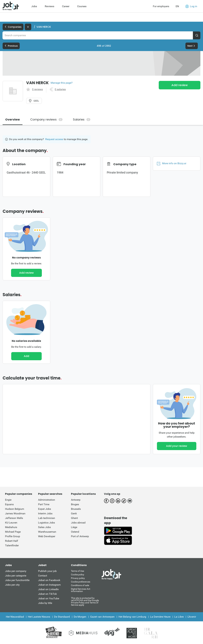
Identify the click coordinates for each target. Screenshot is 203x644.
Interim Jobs (45, 513)
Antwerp (76, 500)
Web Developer (47, 536)
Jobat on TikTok (47, 594)
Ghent (74, 518)
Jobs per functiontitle (17, 580)
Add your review (177, 446)
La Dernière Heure (160, 617)
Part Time (44, 504)
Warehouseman (47, 532)
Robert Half (12, 541)
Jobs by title (45, 603)
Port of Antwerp (80, 536)
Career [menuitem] (66, 6)
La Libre (179, 617)
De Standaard (62, 617)
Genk (74, 513)
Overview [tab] (13, 119)
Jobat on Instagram (49, 585)
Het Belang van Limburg (132, 617)
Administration (47, 500)
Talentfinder (12, 545)
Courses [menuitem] (82, 6)
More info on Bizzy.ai (172, 163)
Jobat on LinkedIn (48, 589)
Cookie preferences (81, 582)
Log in (191, 6)
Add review (180, 85)
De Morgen (80, 617)
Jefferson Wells (14, 518)
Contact (43, 576)
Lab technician (47, 518)
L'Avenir (192, 617)
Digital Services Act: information (81, 590)
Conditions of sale (80, 585)
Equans (9, 504)
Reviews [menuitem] (49, 6)
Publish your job (47, 571)
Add (26, 356)
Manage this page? (62, 83)
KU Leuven (11, 523)
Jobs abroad (78, 523)
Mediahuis (11, 527)
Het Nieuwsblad (15, 617)
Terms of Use (77, 571)
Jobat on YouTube (49, 598)
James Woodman (15, 513)
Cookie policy (78, 575)
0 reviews (37, 89)
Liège (74, 527)
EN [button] (177, 6)
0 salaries (60, 89)
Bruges (75, 504)
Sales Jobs (44, 527)
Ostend (75, 532)
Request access (54, 139)
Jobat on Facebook (49, 580)
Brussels (76, 509)
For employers (161, 6)
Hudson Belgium (15, 509)
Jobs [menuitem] (34, 6)
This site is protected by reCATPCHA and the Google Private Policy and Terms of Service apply (85, 601)
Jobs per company (16, 571)
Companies (13, 27)
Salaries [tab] (82, 119)
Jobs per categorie (16, 576)
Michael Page (13, 532)
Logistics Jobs (46, 523)
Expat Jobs (45, 509)
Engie (8, 500)
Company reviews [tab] (46, 119)
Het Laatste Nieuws (39, 617)
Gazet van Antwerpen (102, 617)
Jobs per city (12, 585)
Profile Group (13, 536)
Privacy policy (78, 578)
